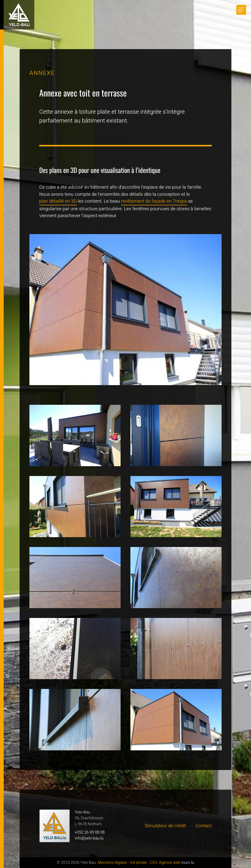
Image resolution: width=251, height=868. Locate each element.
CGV (153, 863)
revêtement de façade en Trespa (154, 201)
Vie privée (138, 863)
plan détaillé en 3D (58, 201)
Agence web (169, 863)
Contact (204, 826)
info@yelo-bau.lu (89, 838)
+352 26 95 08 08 (90, 832)
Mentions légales (112, 863)
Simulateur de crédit (165, 826)
